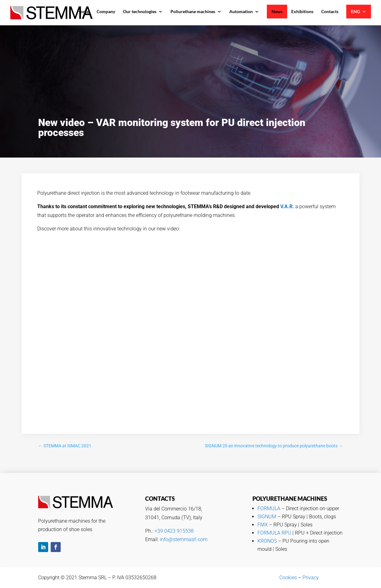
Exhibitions (302, 12)
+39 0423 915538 (174, 531)
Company (106, 12)
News (277, 12)
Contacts (330, 12)
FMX (263, 525)
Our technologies (140, 12)
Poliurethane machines (193, 12)
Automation (241, 12)
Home (83, 12)
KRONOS (267, 541)
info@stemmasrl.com (184, 539)
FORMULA (269, 508)
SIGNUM (267, 517)
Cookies (288, 578)
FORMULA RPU (274, 533)
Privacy (311, 578)
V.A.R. (287, 206)
